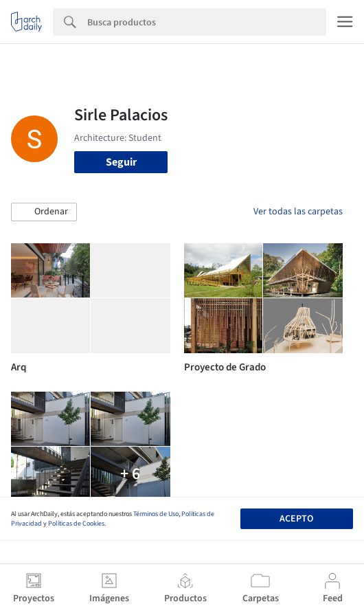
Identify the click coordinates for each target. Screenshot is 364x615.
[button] (44, 212)
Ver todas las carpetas (298, 212)
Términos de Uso (156, 514)
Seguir (121, 162)
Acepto (296, 519)
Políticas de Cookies (76, 524)
